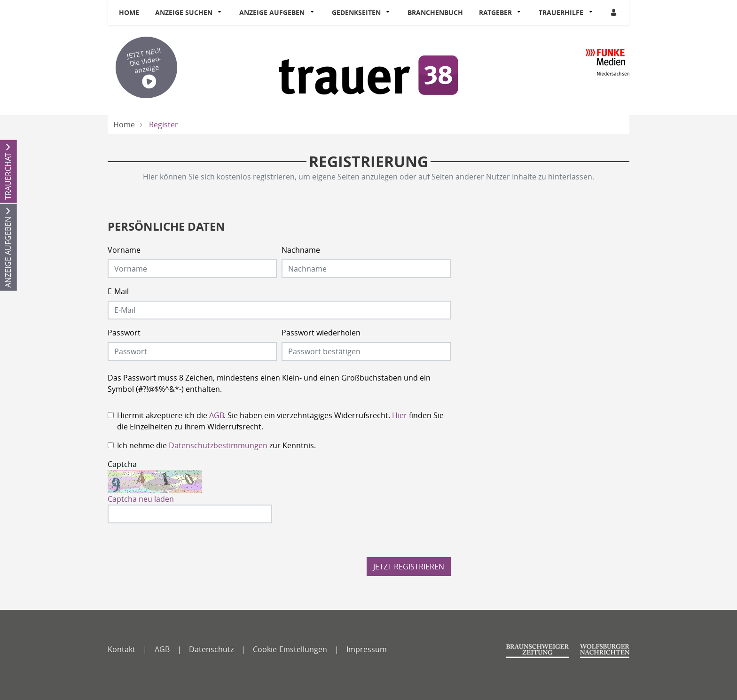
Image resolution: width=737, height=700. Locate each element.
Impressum (367, 649)
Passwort (124, 333)
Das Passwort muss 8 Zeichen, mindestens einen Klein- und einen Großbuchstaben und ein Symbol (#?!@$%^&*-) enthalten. (269, 383)
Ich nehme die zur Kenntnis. (216, 445)
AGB (216, 415)
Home (129, 12)
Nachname (301, 250)
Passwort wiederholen (321, 333)
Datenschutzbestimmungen (218, 445)
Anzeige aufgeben (272, 12)
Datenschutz (211, 649)
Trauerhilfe (561, 12)
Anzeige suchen (184, 12)
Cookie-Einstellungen (290, 649)
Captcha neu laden (141, 499)
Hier (400, 415)
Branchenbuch (435, 12)
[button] (222, 13)
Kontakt (122, 649)
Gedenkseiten (356, 12)
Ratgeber (495, 12)
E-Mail (118, 291)
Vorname (124, 250)
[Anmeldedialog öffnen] (614, 12)
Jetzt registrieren (409, 567)
